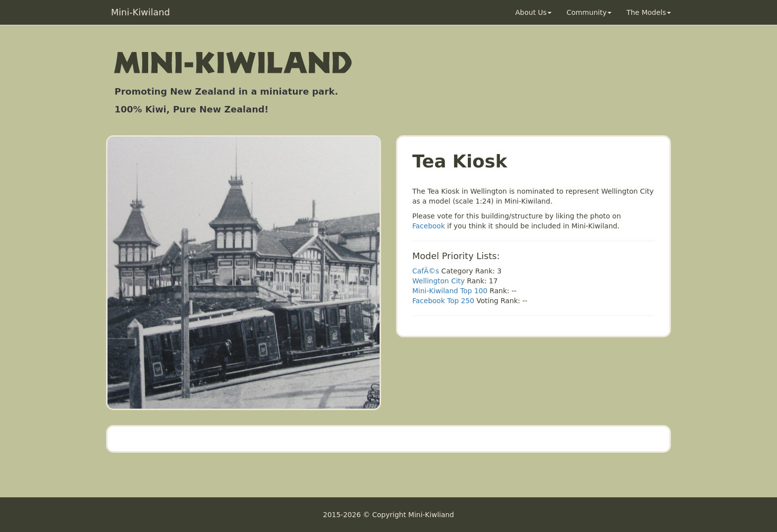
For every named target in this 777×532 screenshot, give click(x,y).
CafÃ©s (426, 271)
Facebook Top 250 (443, 301)
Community (589, 12)
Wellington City (439, 281)
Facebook (429, 226)
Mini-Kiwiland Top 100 (450, 291)
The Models (649, 12)
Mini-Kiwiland (140, 12)
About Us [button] (533, 12)
